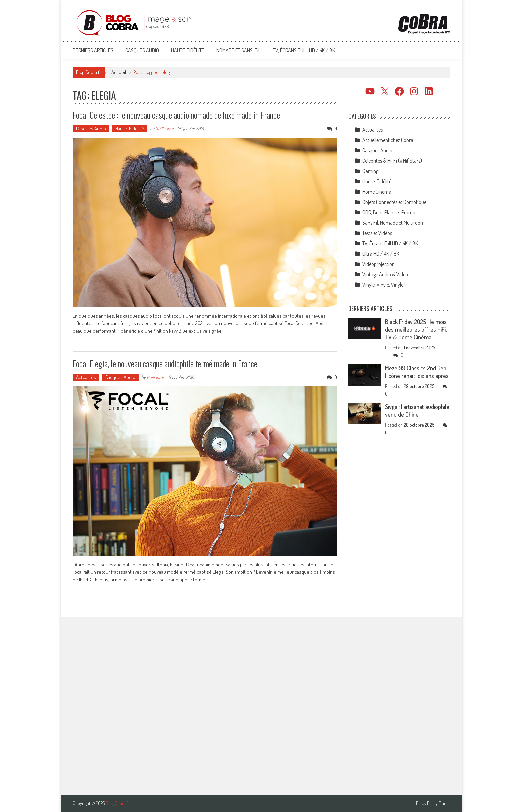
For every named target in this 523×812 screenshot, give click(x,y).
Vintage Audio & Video (385, 274)
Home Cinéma (377, 192)
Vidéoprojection (378, 264)
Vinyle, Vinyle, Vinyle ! (384, 285)
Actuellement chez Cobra (388, 140)
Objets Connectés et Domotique (394, 202)
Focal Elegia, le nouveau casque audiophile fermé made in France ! (167, 363)
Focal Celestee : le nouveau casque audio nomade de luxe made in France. (177, 115)
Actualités (86, 377)
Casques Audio (142, 50)
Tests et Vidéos (377, 233)
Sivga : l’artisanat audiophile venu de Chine (417, 410)
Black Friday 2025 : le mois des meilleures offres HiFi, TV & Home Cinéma (416, 329)
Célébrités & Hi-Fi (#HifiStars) (392, 161)
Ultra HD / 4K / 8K (381, 254)
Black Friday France (433, 803)
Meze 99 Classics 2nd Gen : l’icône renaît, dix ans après (417, 372)
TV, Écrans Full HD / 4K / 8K (304, 50)
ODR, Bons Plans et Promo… (390, 212)
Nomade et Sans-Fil (239, 50)
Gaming (370, 171)
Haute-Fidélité (188, 50)
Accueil (119, 72)
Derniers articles (93, 50)
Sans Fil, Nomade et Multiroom (393, 223)
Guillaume (164, 128)
